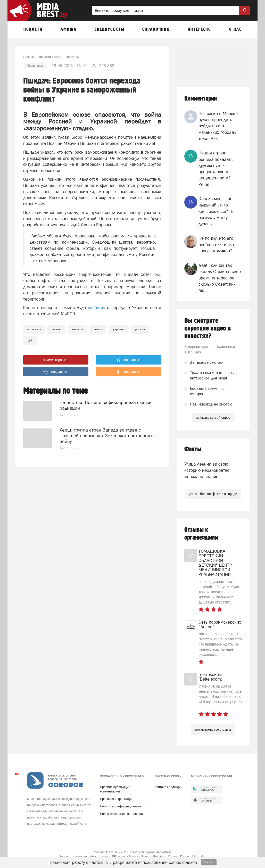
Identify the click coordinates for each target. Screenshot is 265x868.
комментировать (56, 360)
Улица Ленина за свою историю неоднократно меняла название (207, 470)
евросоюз (34, 329)
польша (77, 329)
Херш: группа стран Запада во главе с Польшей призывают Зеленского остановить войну (107, 436)
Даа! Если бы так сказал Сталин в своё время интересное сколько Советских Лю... (220, 278)
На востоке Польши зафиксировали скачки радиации (106, 405)
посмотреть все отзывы (213, 729)
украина (119, 329)
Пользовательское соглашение (122, 814)
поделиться (129, 360)
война (98, 329)
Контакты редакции (168, 787)
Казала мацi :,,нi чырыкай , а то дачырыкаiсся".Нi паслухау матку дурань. (216, 211)
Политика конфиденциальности (123, 806)
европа (56, 329)
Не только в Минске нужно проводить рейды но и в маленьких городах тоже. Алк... (218, 126)
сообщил (96, 308)
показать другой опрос (213, 418)
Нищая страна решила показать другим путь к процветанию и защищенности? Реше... (216, 168)
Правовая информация (117, 799)
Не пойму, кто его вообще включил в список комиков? (217, 245)
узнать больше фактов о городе (213, 494)
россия (140, 329)
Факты (193, 449)
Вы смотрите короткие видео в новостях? (208, 328)
